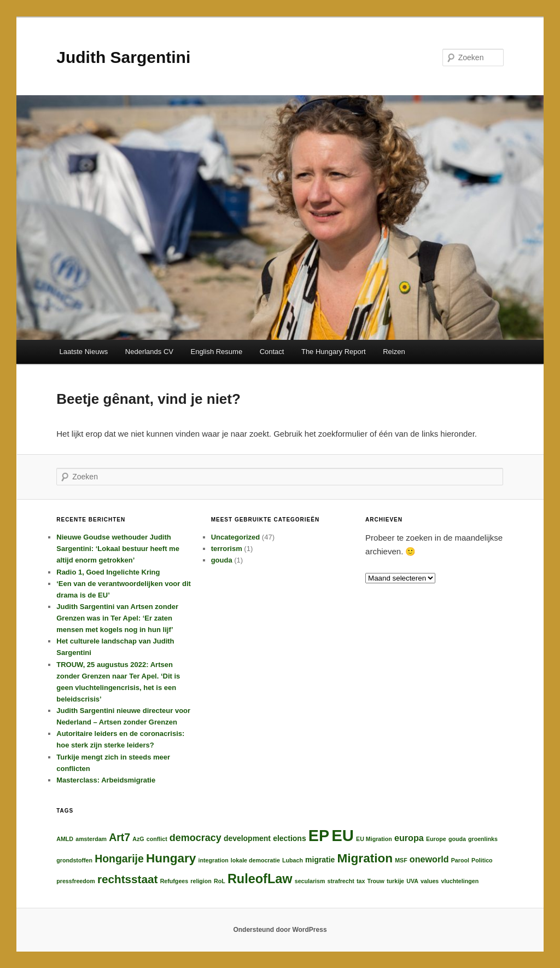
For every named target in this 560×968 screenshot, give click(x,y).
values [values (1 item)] (430, 881)
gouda (222, 560)
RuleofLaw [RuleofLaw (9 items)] (260, 879)
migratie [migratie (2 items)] (320, 860)
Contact (272, 352)
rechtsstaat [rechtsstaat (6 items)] (128, 879)
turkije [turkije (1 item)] (395, 881)
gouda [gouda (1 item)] (457, 839)
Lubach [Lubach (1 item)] (293, 860)
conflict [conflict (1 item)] (157, 839)
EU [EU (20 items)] (343, 835)
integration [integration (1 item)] (214, 860)
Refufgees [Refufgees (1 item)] (174, 881)
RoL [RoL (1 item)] (220, 881)
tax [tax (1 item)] (361, 881)
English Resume (216, 352)
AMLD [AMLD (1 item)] (65, 839)
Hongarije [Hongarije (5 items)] (119, 859)
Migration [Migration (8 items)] (365, 858)
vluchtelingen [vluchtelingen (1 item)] (460, 881)
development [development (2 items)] (247, 838)
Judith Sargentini (123, 57)
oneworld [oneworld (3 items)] (429, 859)
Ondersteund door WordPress (280, 930)
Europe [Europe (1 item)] (436, 839)
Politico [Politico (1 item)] (482, 860)
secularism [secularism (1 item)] (310, 881)
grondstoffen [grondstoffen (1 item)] (74, 860)
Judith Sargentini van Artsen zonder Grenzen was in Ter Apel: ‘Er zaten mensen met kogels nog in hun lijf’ (117, 618)
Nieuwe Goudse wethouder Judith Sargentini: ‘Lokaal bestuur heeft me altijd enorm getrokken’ (118, 549)
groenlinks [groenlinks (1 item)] (483, 839)
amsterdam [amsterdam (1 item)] (91, 839)
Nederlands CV (149, 352)
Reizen (394, 352)
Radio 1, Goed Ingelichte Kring (108, 572)
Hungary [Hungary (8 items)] (171, 858)
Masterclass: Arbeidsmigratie (106, 780)
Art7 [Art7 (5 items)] (119, 837)
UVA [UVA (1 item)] (412, 881)
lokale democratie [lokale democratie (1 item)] (255, 860)
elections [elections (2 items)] (290, 838)
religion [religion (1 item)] (201, 881)
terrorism (227, 549)
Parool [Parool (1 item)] (460, 860)
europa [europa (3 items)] (409, 838)
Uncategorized (236, 537)
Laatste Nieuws (83, 352)
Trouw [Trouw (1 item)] (375, 881)
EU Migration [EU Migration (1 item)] (374, 839)
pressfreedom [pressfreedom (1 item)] (75, 881)
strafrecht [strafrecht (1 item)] (341, 881)
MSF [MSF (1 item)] (401, 860)
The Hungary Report (334, 352)
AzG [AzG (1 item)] (138, 839)
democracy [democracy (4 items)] (196, 838)
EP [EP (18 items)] (319, 836)
